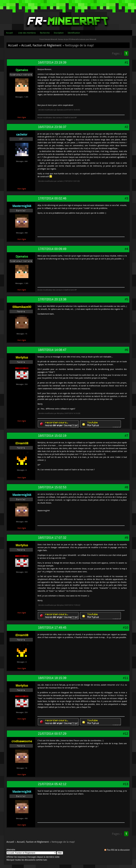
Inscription (59, 33)
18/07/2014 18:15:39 (52, 678)
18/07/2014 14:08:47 (52, 350)
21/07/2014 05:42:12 (52, 784)
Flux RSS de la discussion (118, 850)
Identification (74, 33)
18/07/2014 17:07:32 (52, 538)
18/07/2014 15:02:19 (52, 436)
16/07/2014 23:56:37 (52, 127)
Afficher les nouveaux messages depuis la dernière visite (33, 857)
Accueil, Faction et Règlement (41, 45)
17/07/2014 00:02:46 (52, 198)
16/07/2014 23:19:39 (52, 62)
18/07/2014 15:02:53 (52, 487)
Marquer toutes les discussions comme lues (27, 860)
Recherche (45, 33)
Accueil (9, 33)
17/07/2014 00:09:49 (52, 249)
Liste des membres (27, 33)
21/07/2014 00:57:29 (52, 734)
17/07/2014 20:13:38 (52, 299)
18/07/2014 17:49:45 (52, 628)
